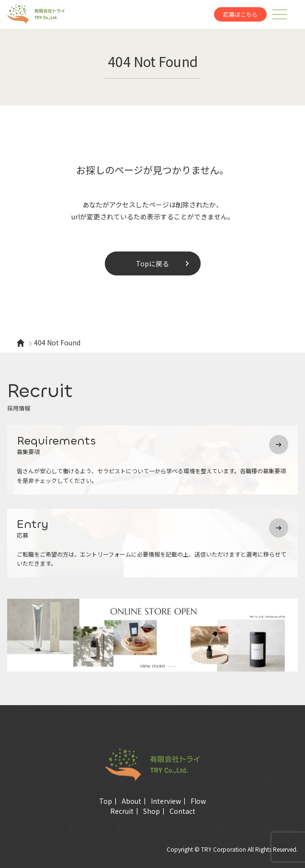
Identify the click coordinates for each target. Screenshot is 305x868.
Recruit (122, 811)
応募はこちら (240, 14)
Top (106, 801)
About (131, 801)
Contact (182, 811)
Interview (166, 801)
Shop (152, 811)
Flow (198, 801)
